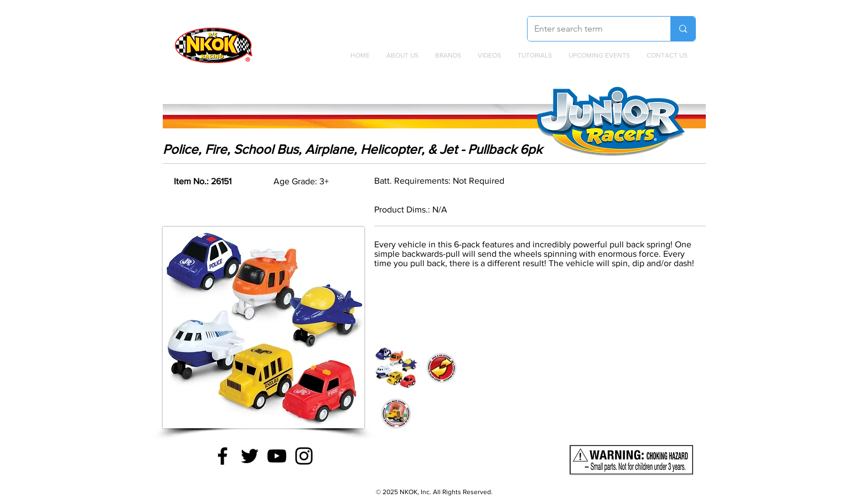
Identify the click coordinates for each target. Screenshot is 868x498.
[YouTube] (277, 456)
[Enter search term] (591, 29)
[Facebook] (223, 456)
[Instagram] (304, 456)
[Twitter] (250, 456)
